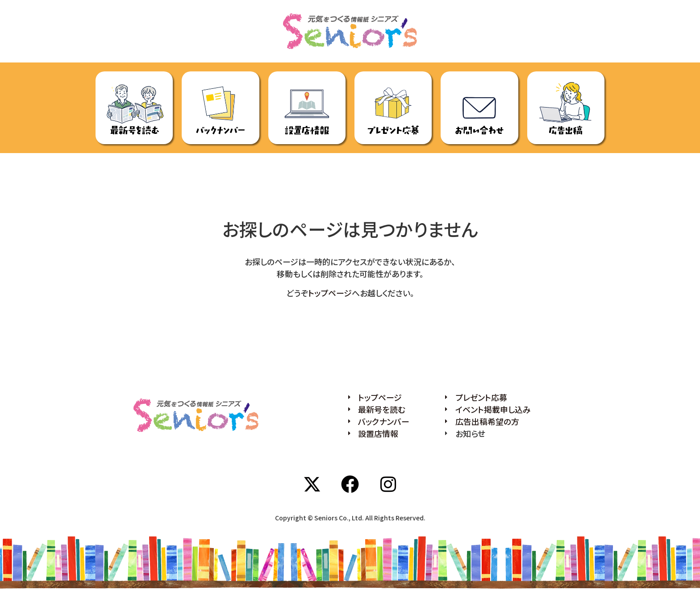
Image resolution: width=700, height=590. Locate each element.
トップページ (330, 293)
